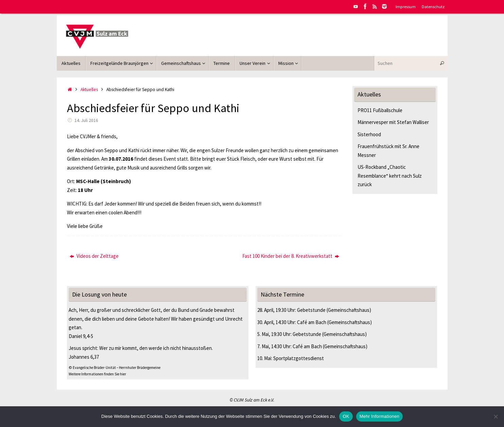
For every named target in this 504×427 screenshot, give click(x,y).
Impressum (406, 6)
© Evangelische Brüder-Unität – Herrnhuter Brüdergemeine (115, 368)
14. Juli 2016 (86, 120)
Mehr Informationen (379, 416)
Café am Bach (312, 322)
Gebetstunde (311, 310)
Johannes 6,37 (84, 357)
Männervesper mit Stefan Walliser (393, 122)
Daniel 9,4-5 (81, 336)
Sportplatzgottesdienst (299, 358)
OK (346, 416)
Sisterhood (369, 134)
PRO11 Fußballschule (380, 110)
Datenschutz (433, 6)
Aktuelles (89, 90)
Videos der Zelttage (94, 256)
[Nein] (496, 416)
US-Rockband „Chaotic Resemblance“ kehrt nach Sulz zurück (390, 176)
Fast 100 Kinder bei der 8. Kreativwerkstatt (291, 256)
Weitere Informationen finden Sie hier (97, 374)
